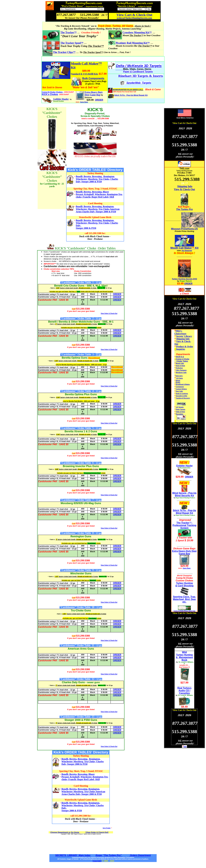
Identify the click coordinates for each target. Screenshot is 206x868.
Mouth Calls (180, 363)
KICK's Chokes (50, 94)
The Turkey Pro (184, 209)
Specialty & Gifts (181, 396)
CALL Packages (181, 370)
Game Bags (84, 102)
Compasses (180, 387)
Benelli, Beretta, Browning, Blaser (92, 192)
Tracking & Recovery (183, 398)
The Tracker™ (69, 32)
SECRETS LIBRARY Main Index (73, 855)
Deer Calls (179, 391)
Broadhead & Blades (183, 384)
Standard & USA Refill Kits (84, 74)
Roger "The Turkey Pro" (109, 855)
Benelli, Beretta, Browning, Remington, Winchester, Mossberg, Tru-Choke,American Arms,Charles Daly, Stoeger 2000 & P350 (98, 209)
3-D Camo (179, 378)
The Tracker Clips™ (64, 52)
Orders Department (140, 855)
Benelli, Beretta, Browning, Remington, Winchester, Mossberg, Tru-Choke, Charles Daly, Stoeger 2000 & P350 (97, 179)
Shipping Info (185, 186)
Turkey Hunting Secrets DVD (184, 279)
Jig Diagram (187, 251)
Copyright (97, 861)
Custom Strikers (181, 389)
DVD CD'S (179, 376)
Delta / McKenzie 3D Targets (139, 66)
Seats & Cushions (182, 394)
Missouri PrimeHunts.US (184, 229)
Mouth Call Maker (181, 248)
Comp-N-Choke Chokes (52, 92)
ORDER (188, 284)
